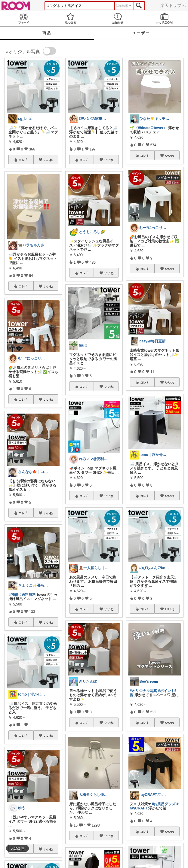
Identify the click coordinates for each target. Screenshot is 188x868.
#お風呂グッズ (164, 804)
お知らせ (118, 18)
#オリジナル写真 (143, 691)
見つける (70, 18)
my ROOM (165, 18)
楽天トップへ (173, 5)
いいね (48, 160)
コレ (23, 160)
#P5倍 (13, 595)
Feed (23, 18)
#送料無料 (28, 595)
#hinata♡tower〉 (152, 128)
